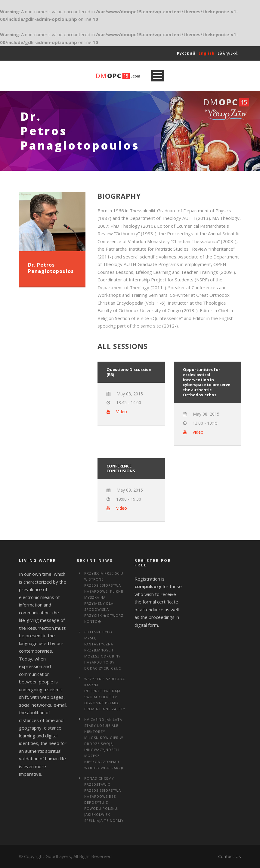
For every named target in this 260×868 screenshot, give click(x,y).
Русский (186, 53)
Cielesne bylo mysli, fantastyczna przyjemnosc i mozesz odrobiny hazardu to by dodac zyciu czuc (103, 650)
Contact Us (230, 856)
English (207, 53)
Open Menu (158, 76)
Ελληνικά (228, 53)
